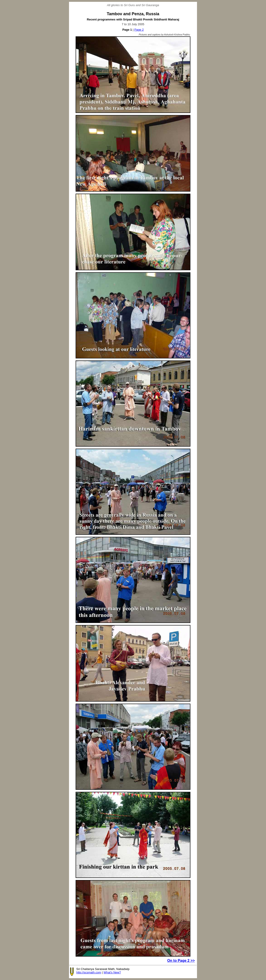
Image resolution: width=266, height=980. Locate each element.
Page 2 (139, 30)
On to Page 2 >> (181, 961)
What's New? (112, 972)
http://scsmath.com (89, 972)
